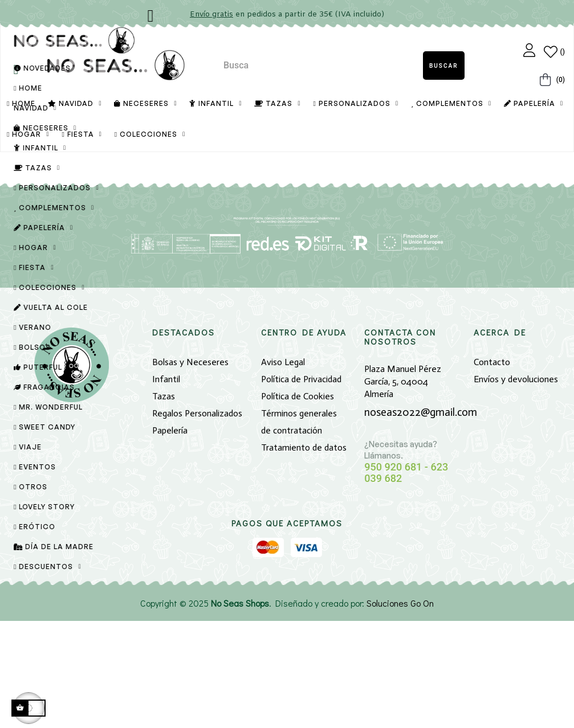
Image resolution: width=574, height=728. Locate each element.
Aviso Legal (283, 470)
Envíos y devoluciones (516, 487)
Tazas (164, 504)
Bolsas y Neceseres (190, 470)
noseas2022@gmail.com (421, 519)
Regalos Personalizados (197, 521)
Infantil (166, 487)
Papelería (170, 538)
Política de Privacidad (301, 487)
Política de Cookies (298, 504)
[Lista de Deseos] (554, 52)
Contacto (492, 470)
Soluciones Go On (400, 710)
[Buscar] (287, 240)
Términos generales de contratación (299, 529)
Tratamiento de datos (304, 555)
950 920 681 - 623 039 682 (406, 580)
